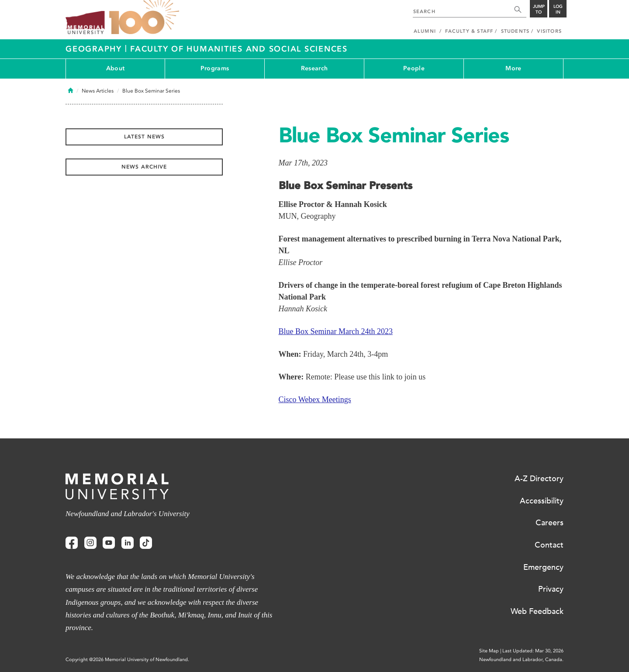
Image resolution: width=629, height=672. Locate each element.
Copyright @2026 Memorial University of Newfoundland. (127, 660)
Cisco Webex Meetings (315, 400)
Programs (215, 68)
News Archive (144, 167)
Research (314, 68)
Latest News (144, 137)
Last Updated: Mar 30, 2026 (533, 651)
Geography (95, 49)
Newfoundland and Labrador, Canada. (521, 660)
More (513, 68)
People (414, 68)
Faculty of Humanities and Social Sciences (239, 49)
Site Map (489, 651)
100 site (144, 17)
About (115, 68)
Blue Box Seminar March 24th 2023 (336, 331)
